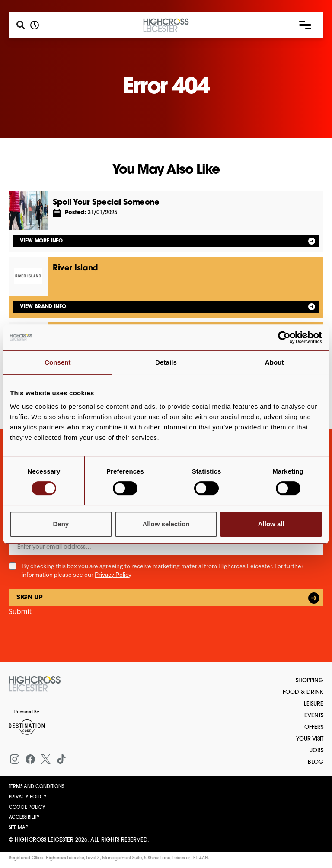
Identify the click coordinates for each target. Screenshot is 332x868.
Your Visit (310, 739)
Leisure (314, 704)
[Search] (21, 25)
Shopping (310, 681)
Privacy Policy (113, 575)
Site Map (18, 828)
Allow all (271, 524)
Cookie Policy (27, 808)
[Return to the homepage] (35, 684)
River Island (75, 269)
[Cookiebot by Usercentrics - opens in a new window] (284, 337)
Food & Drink (303, 692)
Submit (20, 611)
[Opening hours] (35, 25)
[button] (305, 25)
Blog (316, 762)
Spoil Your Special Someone (106, 203)
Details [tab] (166, 362)
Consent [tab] (58, 362)
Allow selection (166, 524)
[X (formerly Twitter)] (46, 759)
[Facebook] (30, 759)
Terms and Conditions (36, 787)
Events (314, 716)
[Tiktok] (61, 759)
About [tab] (275, 362)
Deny (61, 524)
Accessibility (24, 818)
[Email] (166, 547)
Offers (314, 727)
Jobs (317, 751)
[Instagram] (15, 759)
